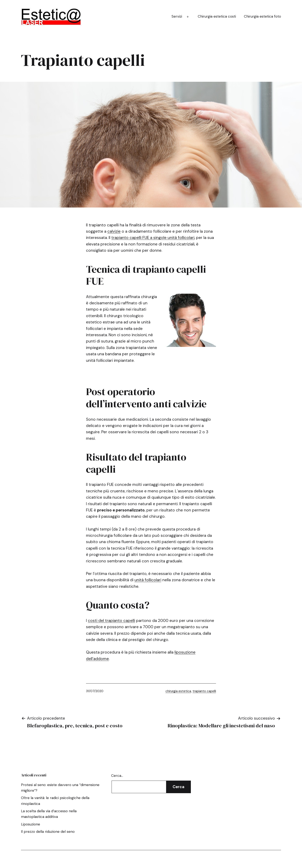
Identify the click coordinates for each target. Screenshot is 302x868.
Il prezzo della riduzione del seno (48, 832)
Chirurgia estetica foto (262, 16)
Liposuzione (31, 824)
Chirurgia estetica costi (217, 16)
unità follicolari (148, 580)
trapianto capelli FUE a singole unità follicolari (153, 238)
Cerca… (117, 776)
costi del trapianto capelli (111, 621)
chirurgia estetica (178, 691)
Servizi (177, 16)
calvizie (114, 231)
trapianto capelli (204, 691)
